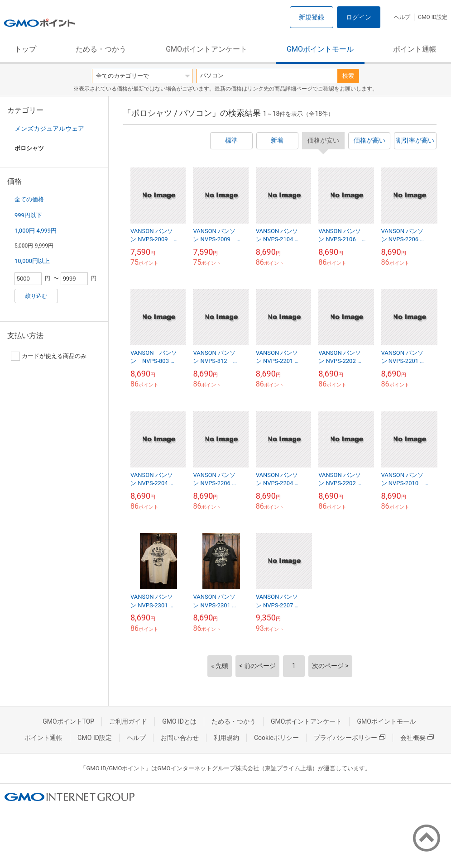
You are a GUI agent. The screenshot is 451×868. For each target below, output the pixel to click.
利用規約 (226, 738)
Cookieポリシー (276, 738)
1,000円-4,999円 (36, 231)
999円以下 (28, 215)
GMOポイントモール (320, 49)
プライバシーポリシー (350, 738)
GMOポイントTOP (68, 721)
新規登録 (312, 17)
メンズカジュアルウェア (49, 129)
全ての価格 (29, 199)
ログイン (359, 17)
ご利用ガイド (128, 721)
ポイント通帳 (415, 49)
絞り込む (36, 296)
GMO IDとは (179, 721)
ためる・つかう (101, 49)
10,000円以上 (32, 261)
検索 (348, 76)
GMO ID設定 (433, 17)
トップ (25, 49)
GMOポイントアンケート (206, 49)
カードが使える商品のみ (49, 356)
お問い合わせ (180, 738)
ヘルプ (402, 17)
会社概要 (417, 738)
